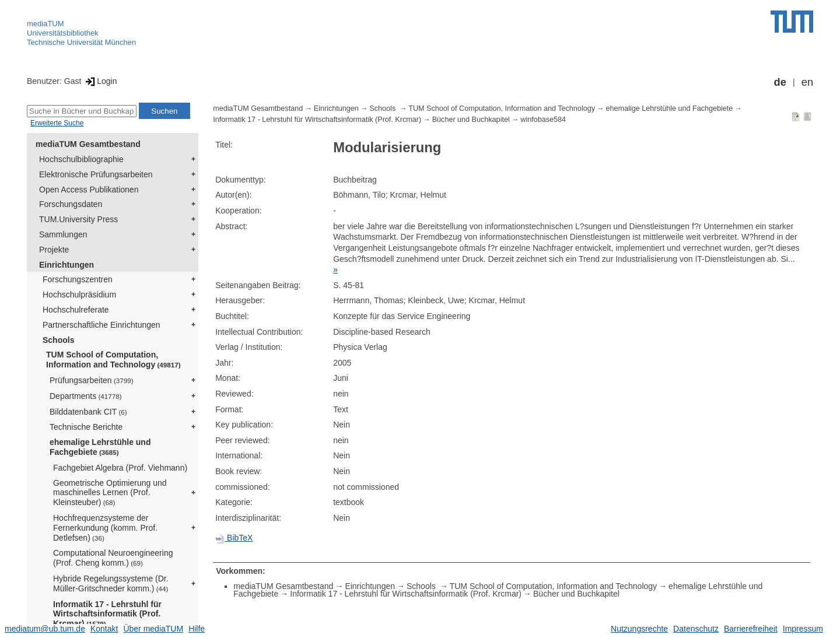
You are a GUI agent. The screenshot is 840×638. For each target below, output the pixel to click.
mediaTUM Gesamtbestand (88, 144)
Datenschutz (696, 629)
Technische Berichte (86, 427)
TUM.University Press (78, 219)
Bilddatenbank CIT (88, 412)
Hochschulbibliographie (81, 159)
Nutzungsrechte (639, 629)
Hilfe (197, 629)
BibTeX (234, 538)
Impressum (803, 629)
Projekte (54, 250)
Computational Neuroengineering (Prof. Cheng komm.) (113, 558)
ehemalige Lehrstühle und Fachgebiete (100, 447)
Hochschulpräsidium (79, 295)
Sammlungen (63, 234)
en (807, 82)
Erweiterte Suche (57, 123)
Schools (58, 340)
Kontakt (104, 629)
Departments (86, 396)
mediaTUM (45, 24)
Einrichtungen (66, 265)
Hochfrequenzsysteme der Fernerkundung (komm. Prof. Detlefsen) (105, 528)
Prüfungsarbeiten (92, 380)
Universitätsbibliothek (63, 33)
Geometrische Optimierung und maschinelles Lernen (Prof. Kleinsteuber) (110, 493)
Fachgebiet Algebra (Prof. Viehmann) (120, 468)
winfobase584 (543, 120)
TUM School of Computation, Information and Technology (113, 360)
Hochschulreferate (76, 310)
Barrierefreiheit (751, 629)
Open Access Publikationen (89, 190)
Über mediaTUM (153, 629)
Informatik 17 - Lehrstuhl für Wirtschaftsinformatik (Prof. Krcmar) (107, 614)
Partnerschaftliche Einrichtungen (101, 325)
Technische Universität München (81, 42)
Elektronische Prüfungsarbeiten (96, 174)
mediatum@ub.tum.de (45, 629)
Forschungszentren (78, 279)
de (780, 82)
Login (100, 81)
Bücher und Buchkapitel (471, 120)
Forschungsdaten (71, 204)
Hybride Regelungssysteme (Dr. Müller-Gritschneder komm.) (111, 583)
